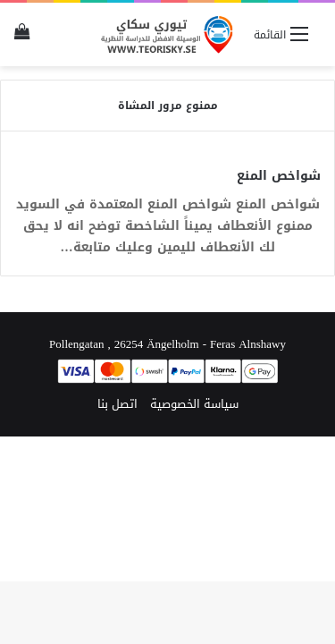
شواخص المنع (279, 176)
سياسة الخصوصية (194, 404)
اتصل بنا (117, 404)
